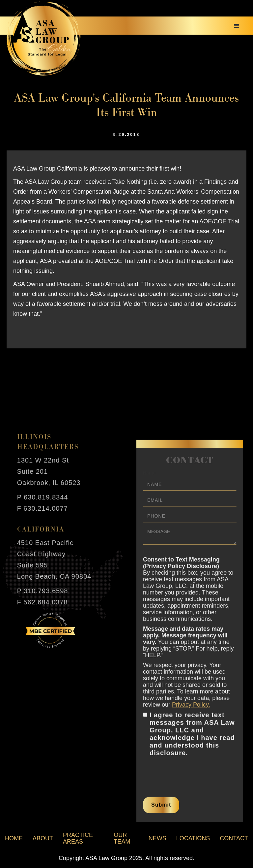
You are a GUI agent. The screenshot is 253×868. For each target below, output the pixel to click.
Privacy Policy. (191, 709)
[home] (44, 38)
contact (234, 838)
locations (193, 838)
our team (122, 838)
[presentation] (193, 776)
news (157, 838)
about (43, 838)
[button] (237, 26)
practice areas (78, 838)
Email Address (159, 556)
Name (149, 477)
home (14, 838)
